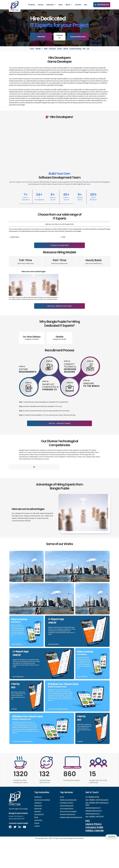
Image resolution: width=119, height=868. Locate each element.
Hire (86, 5)
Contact (78, 5)
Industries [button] (50, 5)
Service (41, 5)
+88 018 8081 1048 (103, 5)
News (61, 5)
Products (32, 5)
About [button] (68, 5)
